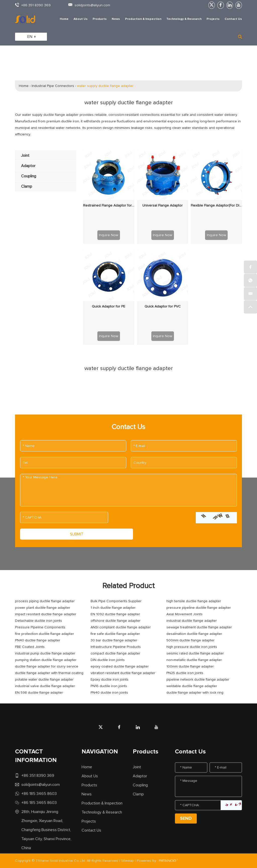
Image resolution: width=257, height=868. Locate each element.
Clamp (138, 794)
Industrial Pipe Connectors (53, 86)
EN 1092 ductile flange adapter (115, 614)
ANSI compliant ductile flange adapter (121, 627)
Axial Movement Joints (184, 614)
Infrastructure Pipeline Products (116, 647)
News (116, 19)
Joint (137, 767)
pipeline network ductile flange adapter (198, 680)
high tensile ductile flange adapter (194, 601)
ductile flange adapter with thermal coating (49, 673)
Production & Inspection (143, 19)
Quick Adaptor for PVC (163, 307)
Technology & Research (184, 19)
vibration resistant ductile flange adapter (123, 673)
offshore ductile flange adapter (116, 621)
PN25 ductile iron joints (185, 673)
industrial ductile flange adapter (192, 621)
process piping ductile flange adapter (45, 601)
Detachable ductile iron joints (39, 621)
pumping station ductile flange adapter (46, 660)
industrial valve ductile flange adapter (45, 686)
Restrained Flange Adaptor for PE (109, 206)
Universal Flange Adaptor (163, 206)
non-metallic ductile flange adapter (194, 660)
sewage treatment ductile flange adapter (199, 627)
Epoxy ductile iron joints (110, 680)
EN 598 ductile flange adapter (39, 693)
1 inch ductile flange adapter (113, 608)
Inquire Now (109, 235)
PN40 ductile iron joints (109, 693)
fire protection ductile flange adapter (45, 634)
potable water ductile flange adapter (44, 680)
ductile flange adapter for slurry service (47, 667)
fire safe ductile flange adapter (115, 634)
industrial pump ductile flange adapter (45, 653)
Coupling (140, 785)
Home (64, 19)
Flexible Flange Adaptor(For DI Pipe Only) (216, 206)
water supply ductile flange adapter (105, 86)
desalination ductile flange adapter (194, 634)
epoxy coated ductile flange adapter (120, 667)
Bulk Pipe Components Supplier (116, 601)
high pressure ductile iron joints (192, 647)
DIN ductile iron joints (108, 660)
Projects (213, 19)
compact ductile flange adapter (115, 653)
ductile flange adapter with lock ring (195, 693)
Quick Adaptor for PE (109, 307)
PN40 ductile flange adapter (38, 640)
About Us (81, 19)
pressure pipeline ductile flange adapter (199, 608)
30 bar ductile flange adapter (114, 640)
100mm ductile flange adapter (190, 667)
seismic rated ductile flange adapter (195, 653)
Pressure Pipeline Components (40, 627)
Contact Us (233, 19)
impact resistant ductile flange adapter (46, 614)
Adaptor (140, 776)
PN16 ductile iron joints (109, 686)
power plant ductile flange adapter (43, 608)
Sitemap (127, 861)
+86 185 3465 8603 (39, 794)
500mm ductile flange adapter (190, 640)
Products (100, 19)
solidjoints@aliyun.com (92, 5)
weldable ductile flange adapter (192, 686)
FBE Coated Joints (30, 647)
